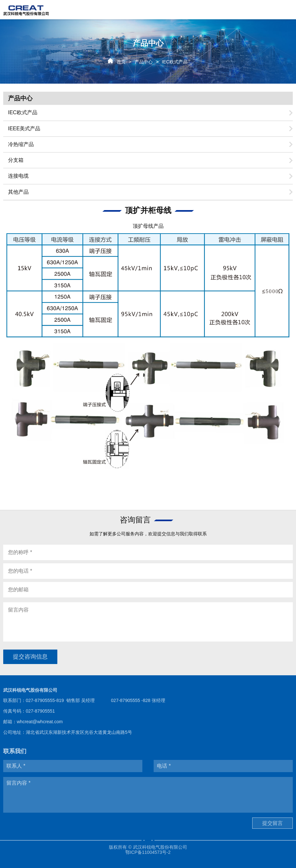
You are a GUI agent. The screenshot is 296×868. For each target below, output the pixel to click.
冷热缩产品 (21, 144)
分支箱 (16, 160)
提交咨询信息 (30, 657)
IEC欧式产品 (23, 112)
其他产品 (18, 192)
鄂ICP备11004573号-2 (148, 852)
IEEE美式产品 (24, 129)
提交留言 (272, 823)
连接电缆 (18, 176)
